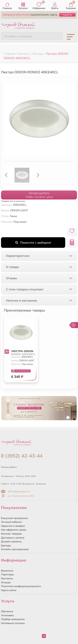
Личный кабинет (11, 522)
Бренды (6, 545)
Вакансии (7, 571)
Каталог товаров (11, 534)
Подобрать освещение (18, 36)
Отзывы (6, 582)
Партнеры (7, 574)
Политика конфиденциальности (21, 586)
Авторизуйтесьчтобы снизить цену (39, 195)
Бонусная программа (14, 518)
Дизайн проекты (11, 541)
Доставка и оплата (13, 538)
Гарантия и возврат (13, 526)
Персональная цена (21, 371)
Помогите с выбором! (33, 243)
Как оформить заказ (14, 530)
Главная (7, 6)
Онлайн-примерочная (15, 549)
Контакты (7, 578)
